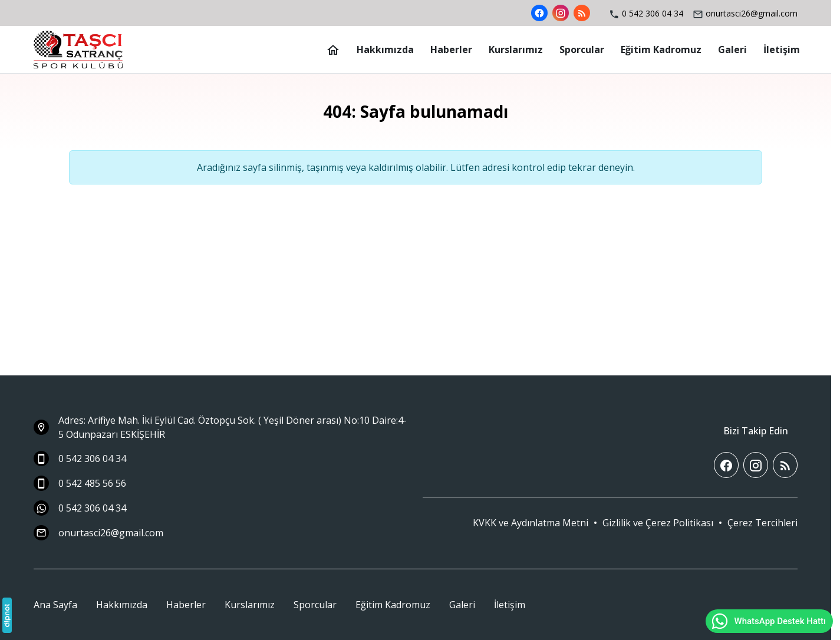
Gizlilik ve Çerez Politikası (658, 523)
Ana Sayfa (55, 605)
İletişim (510, 605)
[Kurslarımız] (516, 50)
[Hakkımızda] (385, 50)
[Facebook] (539, 13)
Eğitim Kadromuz (393, 605)
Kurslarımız (250, 605)
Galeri (462, 605)
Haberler (186, 605)
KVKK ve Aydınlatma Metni (531, 523)
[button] (762, 523)
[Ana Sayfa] (333, 50)
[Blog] (582, 13)
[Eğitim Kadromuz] (661, 50)
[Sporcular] (582, 50)
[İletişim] (782, 50)
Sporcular (315, 605)
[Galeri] (732, 50)
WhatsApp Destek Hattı (768, 621)
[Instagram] (561, 13)
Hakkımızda (122, 605)
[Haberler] (451, 50)
